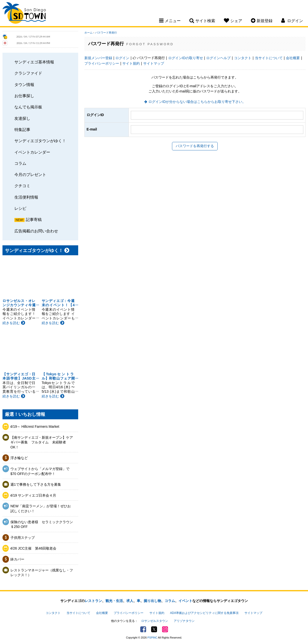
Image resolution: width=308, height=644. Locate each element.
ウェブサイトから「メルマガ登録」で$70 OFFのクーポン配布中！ (40, 471)
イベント (185, 601)
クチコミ (22, 186)
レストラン (93, 601)
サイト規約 (131, 63)
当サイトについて (269, 58)
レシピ (20, 208)
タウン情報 (24, 85)
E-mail (92, 129)
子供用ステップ (23, 538)
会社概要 (293, 58)
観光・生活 (114, 601)
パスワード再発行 (106, 33)
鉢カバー (17, 559)
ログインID (95, 115)
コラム (20, 163)
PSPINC (152, 638)
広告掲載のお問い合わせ (36, 231)
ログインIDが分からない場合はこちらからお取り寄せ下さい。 (197, 102)
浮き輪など (19, 458)
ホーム (88, 33)
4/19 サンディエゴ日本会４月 (33, 495)
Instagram (165, 629)
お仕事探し (24, 96)
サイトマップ (154, 63)
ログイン (122, 58)
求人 (130, 601)
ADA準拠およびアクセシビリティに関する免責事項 (204, 613)
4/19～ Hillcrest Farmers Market (35, 427)
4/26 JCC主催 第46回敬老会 (33, 548)
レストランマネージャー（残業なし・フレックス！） (42, 573)
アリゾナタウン (184, 621)
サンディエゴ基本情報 (34, 62)
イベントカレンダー (32, 152)
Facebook (143, 629)
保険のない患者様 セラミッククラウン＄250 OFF (42, 524)
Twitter (154, 629)
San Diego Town (24, 14)
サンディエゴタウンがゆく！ (40, 141)
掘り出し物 (152, 601)
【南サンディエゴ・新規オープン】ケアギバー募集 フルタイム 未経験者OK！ (42, 442)
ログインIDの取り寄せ (186, 58)
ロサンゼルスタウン (155, 621)
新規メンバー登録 (98, 58)
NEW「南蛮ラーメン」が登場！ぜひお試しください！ (41, 509)
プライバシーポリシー (102, 63)
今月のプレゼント (30, 174)
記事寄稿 (34, 219)
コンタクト (243, 58)
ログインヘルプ (218, 58)
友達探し (22, 118)
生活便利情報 (26, 197)
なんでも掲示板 (28, 107)
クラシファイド (28, 73)
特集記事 (22, 129)
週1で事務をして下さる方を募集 (36, 484)
